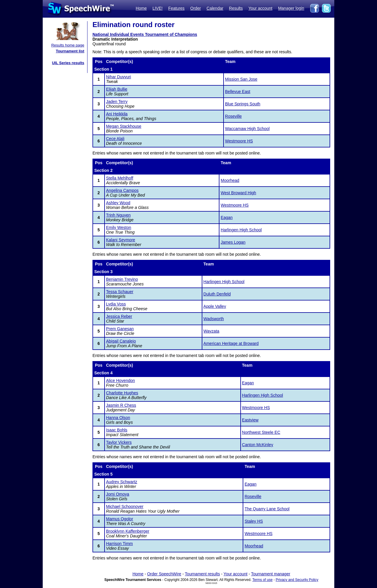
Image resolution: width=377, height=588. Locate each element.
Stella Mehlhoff (120, 178)
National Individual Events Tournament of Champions (145, 34)
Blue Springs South (243, 104)
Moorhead (230, 180)
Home (141, 8)
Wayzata (211, 331)
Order (196, 8)
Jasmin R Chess (121, 405)
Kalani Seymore (121, 240)
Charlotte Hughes (122, 393)
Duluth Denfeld (217, 294)
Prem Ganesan (120, 329)
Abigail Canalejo (121, 341)
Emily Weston (119, 227)
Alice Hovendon (120, 381)
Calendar (215, 8)
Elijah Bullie (117, 89)
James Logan (233, 242)
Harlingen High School (241, 230)
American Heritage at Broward (231, 343)
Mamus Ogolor (120, 519)
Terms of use (263, 580)
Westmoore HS (239, 141)
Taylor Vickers (119, 442)
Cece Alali (115, 139)
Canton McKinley (258, 445)
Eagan (226, 217)
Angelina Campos (122, 190)
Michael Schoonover (125, 506)
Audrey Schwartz (122, 482)
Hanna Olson (118, 418)
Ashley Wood (118, 203)
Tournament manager (271, 574)
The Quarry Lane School (267, 509)
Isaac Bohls (117, 430)
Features (176, 8)
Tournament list (70, 51)
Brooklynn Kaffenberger (128, 531)
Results (236, 8)
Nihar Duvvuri (119, 77)
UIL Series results (68, 63)
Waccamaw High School (247, 129)
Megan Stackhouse (124, 126)
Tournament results (202, 574)
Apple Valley (215, 306)
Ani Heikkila (117, 114)
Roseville (233, 116)
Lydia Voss (116, 304)
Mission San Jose (241, 79)
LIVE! (158, 8)
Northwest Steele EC (261, 432)
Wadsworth (214, 319)
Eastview (250, 420)
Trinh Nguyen (118, 215)
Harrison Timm (119, 544)
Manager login (291, 8)
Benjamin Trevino (122, 279)
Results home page (68, 45)
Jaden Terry (117, 102)
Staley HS (254, 521)
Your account (260, 8)
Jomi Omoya (118, 494)
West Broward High (238, 193)
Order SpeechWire (164, 574)
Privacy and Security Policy (297, 580)
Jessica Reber (119, 316)
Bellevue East (238, 92)
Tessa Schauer (120, 292)
